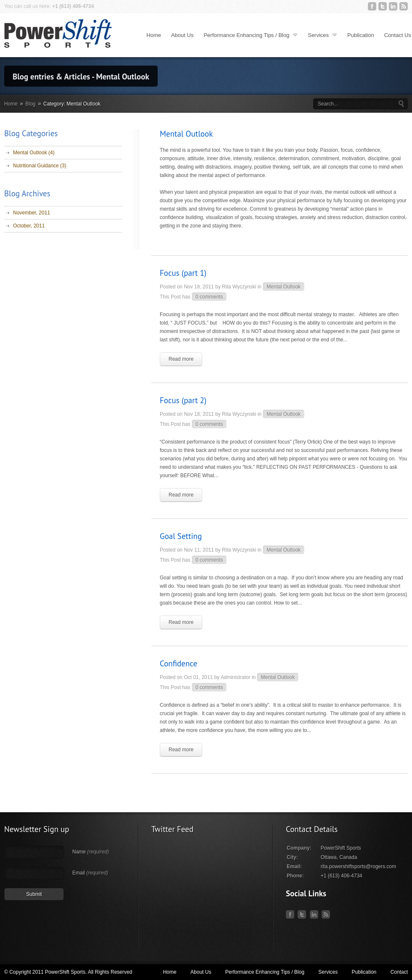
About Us (182, 35)
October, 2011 (29, 226)
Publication (361, 35)
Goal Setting (181, 536)
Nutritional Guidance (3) (40, 166)
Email (90, 873)
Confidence (178, 663)
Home (154, 35)
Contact (399, 972)
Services (323, 35)
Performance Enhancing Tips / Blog (251, 35)
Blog (31, 104)
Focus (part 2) (183, 400)
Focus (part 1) (183, 273)
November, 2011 (32, 213)
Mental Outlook (284, 287)
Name (91, 852)
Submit (34, 894)
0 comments (209, 297)
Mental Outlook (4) (34, 153)
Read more (181, 359)
